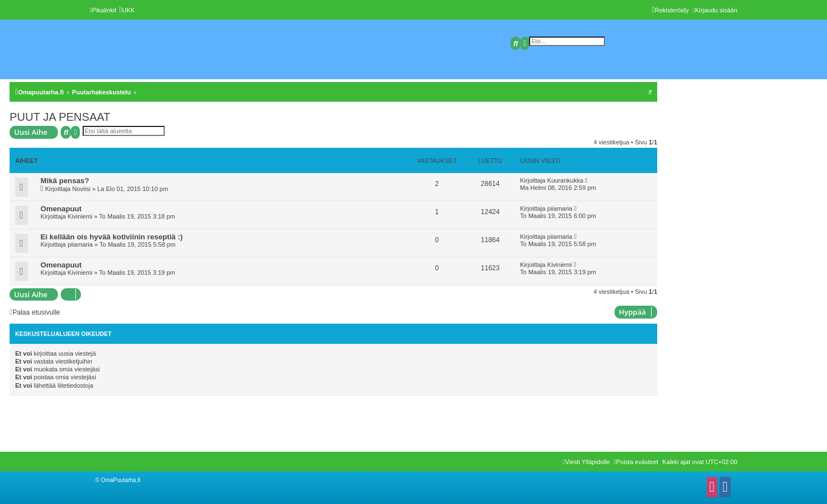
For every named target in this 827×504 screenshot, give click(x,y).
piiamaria (560, 208)
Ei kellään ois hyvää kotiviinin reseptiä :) (112, 237)
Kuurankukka (565, 180)
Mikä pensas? (65, 181)
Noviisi (81, 189)
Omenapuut (61, 209)
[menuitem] (127, 10)
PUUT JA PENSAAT (60, 117)
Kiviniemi (80, 216)
